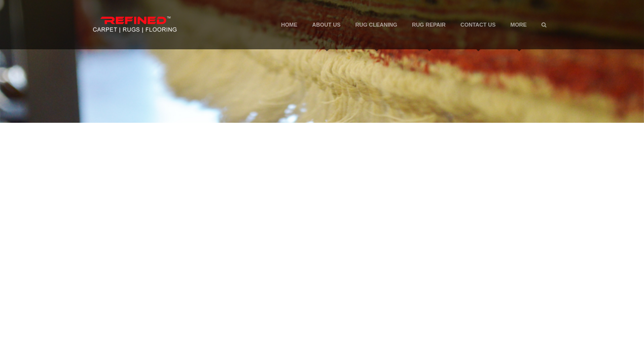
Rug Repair (429, 35)
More (519, 35)
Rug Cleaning (376, 35)
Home (289, 25)
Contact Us (478, 35)
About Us (326, 35)
